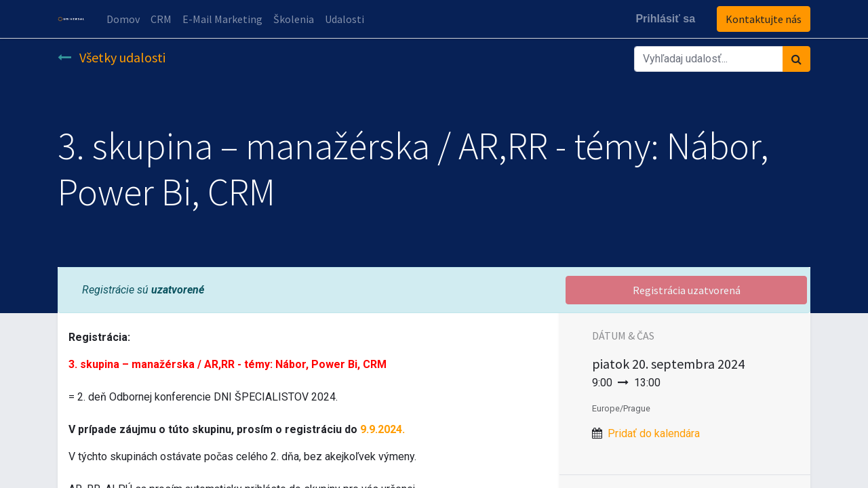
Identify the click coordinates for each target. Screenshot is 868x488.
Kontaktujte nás (764, 19)
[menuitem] (123, 19)
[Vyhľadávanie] (796, 59)
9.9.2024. (382, 429)
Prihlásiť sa (665, 19)
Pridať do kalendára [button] (654, 433)
